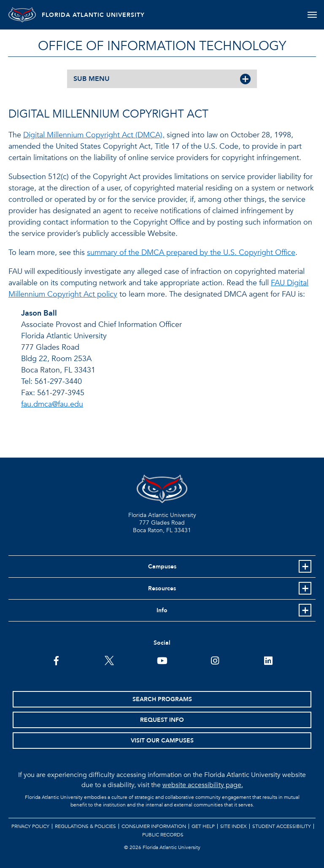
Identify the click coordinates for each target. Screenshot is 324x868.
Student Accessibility (282, 826)
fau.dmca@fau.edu (52, 404)
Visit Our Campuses (162, 741)
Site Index (234, 826)
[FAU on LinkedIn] (268, 660)
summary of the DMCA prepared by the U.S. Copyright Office (191, 253)
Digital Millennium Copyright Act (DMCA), (94, 135)
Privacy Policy (30, 826)
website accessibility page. (203, 785)
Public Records (163, 835)
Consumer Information (154, 826)
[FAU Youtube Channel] (162, 660)
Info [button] (162, 610)
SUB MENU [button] (92, 79)
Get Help (203, 826)
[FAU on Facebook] (56, 660)
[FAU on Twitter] (109, 660)
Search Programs (162, 699)
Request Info (162, 720)
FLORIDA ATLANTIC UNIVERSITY (102, 15)
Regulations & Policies (85, 826)
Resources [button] (162, 588)
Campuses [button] (162, 567)
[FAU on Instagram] (215, 660)
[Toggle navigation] (313, 15)
